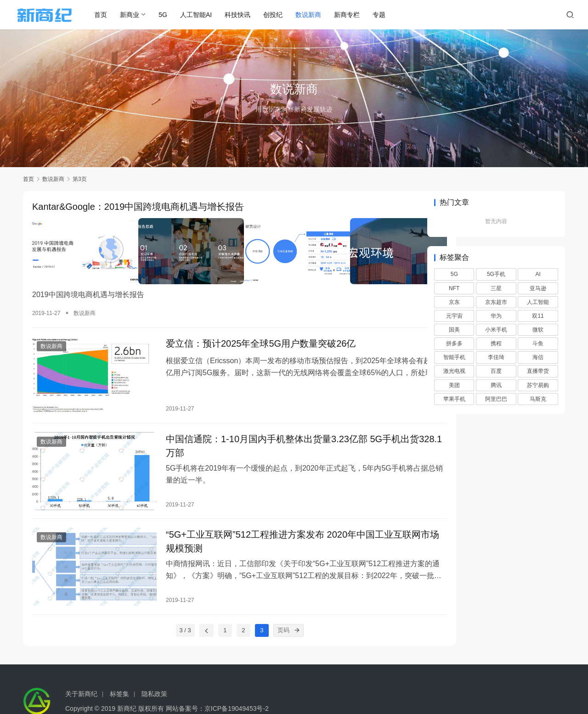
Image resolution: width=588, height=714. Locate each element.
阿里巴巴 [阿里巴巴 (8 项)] (496, 399)
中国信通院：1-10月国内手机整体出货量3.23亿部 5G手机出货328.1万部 (281, 432)
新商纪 (127, 685)
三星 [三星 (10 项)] (496, 288)
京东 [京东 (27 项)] (454, 302)
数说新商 (317, 15)
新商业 (139, 15)
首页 (110, 15)
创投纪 (282, 15)
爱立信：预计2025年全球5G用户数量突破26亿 (249, 336)
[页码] (278, 607)
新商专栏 (356, 15)
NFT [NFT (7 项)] (454, 288)
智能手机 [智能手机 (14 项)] (454, 357)
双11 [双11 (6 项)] (538, 316)
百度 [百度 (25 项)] (496, 371)
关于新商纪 (81, 670)
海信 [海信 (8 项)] (538, 357)
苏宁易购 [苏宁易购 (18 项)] (538, 385)
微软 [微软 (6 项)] (538, 330)
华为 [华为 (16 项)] (496, 316)
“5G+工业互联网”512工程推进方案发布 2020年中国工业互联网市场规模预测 (277, 523)
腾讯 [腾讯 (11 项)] (496, 385)
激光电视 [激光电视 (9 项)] (454, 371)
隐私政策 (154, 670)
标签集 (119, 670)
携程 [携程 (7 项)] (496, 343)
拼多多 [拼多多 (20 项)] (454, 343)
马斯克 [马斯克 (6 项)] (538, 399)
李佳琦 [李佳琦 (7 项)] (496, 357)
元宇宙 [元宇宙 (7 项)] (454, 316)
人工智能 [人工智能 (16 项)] (538, 302)
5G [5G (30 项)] (454, 274)
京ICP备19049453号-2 (237, 685)
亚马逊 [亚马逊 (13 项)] (538, 288)
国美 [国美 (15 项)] (454, 330)
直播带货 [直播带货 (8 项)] (538, 371)
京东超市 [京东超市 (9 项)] (496, 302)
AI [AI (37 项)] (538, 274)
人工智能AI (205, 15)
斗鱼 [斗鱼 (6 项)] (538, 343)
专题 (388, 15)
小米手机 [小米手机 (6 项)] (496, 330)
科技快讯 (247, 15)
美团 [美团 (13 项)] (454, 385)
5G (172, 15)
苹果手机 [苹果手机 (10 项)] (454, 399)
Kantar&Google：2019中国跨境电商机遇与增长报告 (138, 207)
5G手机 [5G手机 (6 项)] (496, 274)
